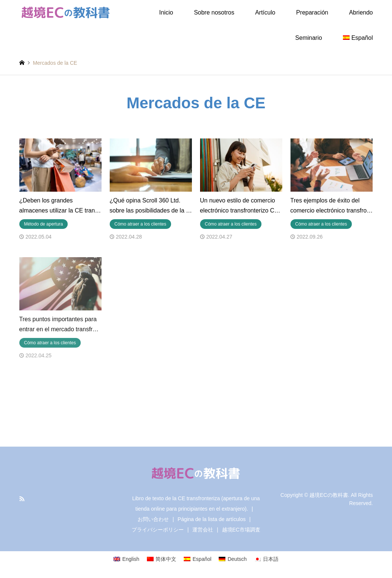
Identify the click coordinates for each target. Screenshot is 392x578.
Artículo (265, 12)
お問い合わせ (153, 519)
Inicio (166, 12)
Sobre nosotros (214, 12)
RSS (22, 499)
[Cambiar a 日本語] (266, 559)
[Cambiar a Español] (197, 559)
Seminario (309, 38)
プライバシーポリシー (158, 530)
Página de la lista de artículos (212, 519)
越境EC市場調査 (241, 530)
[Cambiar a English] (126, 559)
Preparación (312, 12)
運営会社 (203, 530)
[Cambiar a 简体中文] (162, 559)
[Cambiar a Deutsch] (233, 559)
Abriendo (361, 12)
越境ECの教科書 (329, 495)
